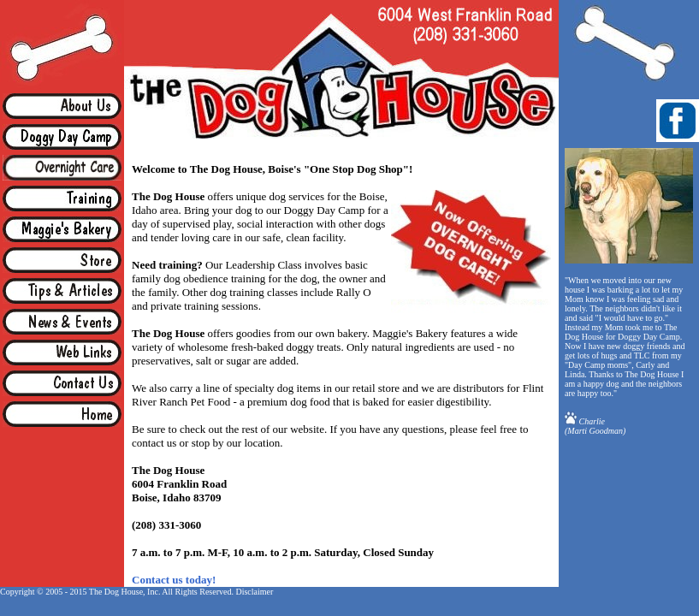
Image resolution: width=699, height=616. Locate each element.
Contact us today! (174, 580)
